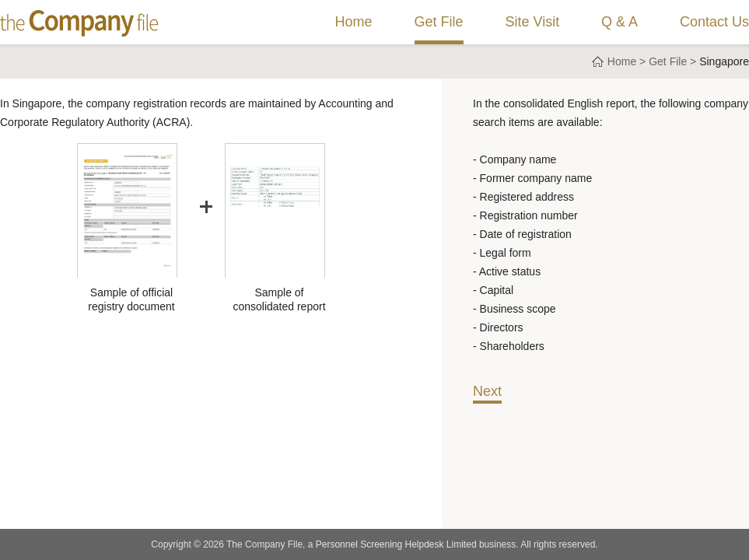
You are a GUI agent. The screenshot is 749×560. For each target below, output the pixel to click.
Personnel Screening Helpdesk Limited (396, 544)
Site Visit (532, 22)
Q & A (619, 22)
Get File (439, 22)
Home (354, 22)
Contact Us (714, 22)
